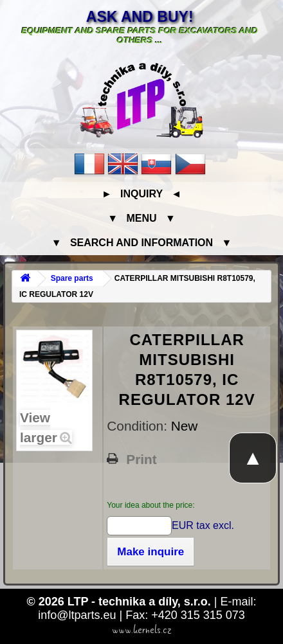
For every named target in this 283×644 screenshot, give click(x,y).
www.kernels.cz (142, 630)
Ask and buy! (140, 17)
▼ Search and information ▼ (142, 243)
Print (141, 460)
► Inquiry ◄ (141, 194)
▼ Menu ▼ (141, 218)
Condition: (139, 426)
